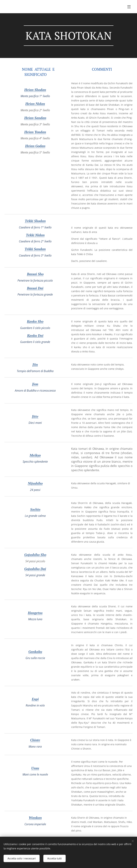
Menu (129, 7)
